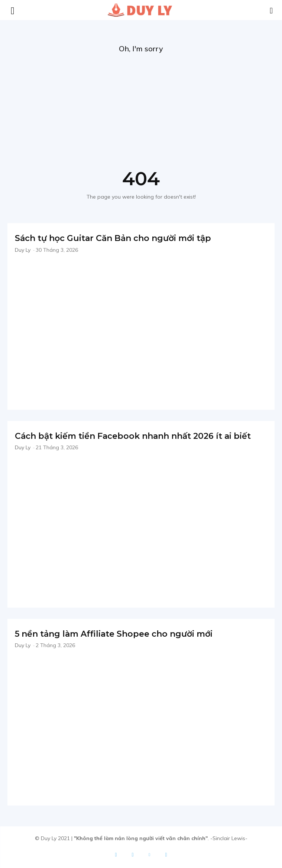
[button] (272, 10)
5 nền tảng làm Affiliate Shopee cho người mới (114, 634)
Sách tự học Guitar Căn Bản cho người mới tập (113, 238)
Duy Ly (23, 250)
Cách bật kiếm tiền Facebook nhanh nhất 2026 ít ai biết (133, 436)
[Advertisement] (141, 109)
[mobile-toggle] (13, 10)
